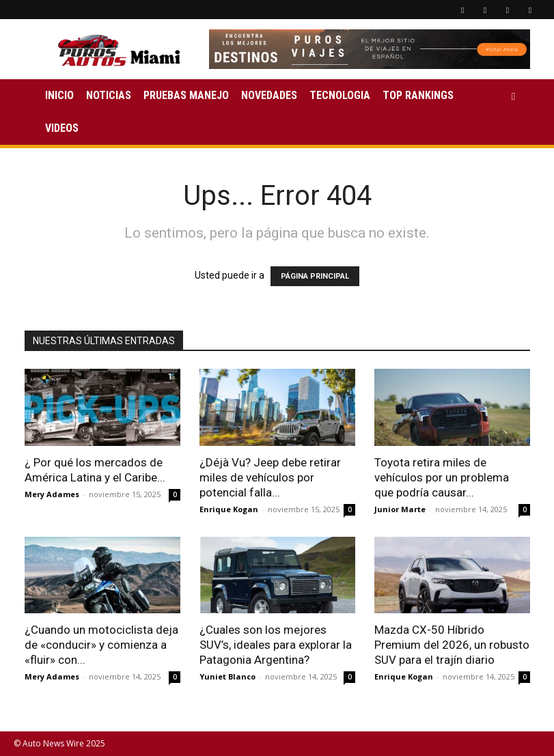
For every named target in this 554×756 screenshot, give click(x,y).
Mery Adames (52, 494)
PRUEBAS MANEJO (186, 95)
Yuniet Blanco (227, 676)
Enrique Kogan (229, 509)
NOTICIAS (109, 95)
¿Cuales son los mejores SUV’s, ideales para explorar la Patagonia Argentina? (276, 645)
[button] (514, 96)
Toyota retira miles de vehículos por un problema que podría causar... (442, 477)
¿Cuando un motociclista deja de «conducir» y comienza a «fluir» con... (101, 645)
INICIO (59, 95)
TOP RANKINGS (418, 95)
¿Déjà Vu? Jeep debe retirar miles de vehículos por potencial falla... (270, 477)
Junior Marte (400, 509)
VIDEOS (62, 128)
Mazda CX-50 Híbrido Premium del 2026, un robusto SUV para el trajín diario (452, 645)
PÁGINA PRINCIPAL (315, 276)
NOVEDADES (269, 95)
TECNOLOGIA (340, 95)
